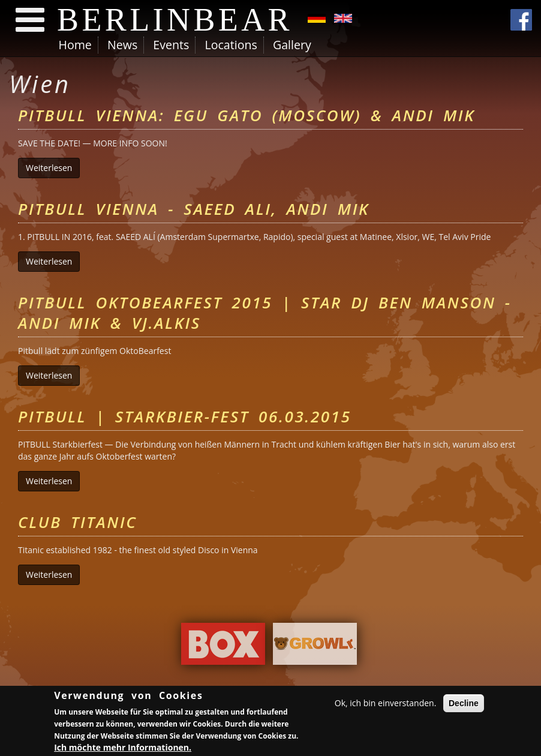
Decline (464, 705)
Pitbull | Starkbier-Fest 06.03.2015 (185, 416)
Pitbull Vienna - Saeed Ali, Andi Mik (194, 209)
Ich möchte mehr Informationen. (123, 748)
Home (75, 45)
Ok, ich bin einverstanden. (386, 705)
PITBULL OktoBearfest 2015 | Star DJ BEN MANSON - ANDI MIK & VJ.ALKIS (265, 313)
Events (171, 45)
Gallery (292, 45)
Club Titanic (77, 522)
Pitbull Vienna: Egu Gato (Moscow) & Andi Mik (247, 115)
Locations (231, 45)
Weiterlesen (53, 168)
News (122, 45)
